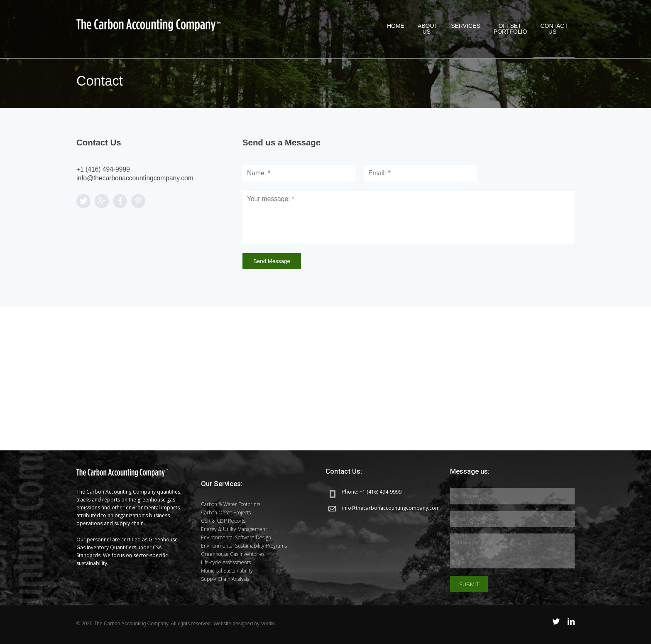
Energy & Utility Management (234, 529)
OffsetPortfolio (510, 29)
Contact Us (554, 29)
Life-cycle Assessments (226, 562)
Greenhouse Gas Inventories (233, 554)
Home (396, 29)
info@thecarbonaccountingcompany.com (135, 178)
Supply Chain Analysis (225, 579)
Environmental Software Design (236, 537)
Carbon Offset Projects (226, 512)
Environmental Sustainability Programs (244, 546)
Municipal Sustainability (227, 571)
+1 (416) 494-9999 (103, 169)
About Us (428, 29)
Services (466, 29)
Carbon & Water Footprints (231, 504)
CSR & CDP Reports (223, 521)
